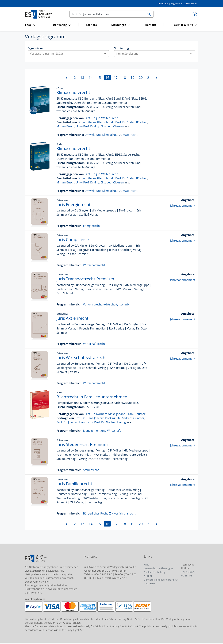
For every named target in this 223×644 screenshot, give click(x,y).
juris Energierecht (74, 204)
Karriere (91, 25)
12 (74, 78)
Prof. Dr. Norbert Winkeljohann (105, 414)
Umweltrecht (129, 135)
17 (116, 78)
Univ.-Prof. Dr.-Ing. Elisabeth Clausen (100, 126)
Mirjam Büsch (65, 126)
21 (149, 78)
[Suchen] (107, 14)
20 (141, 78)
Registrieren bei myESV (183, 3)
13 (82, 78)
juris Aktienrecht (72, 318)
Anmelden (163, 3)
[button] (34, 25)
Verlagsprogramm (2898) (69, 54)
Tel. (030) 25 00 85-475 (188, 574)
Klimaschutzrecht (73, 92)
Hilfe (147, 565)
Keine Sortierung (156, 54)
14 (91, 78)
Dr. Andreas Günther (131, 418)
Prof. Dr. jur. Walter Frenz (101, 118)
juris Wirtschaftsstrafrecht (82, 357)
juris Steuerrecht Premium (82, 444)
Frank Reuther (136, 414)
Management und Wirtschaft (102, 431)
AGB (146, 576)
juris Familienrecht (74, 484)
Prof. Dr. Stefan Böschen (131, 122)
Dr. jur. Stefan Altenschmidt (96, 122)
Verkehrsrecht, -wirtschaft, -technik (106, 304)
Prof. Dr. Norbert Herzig (110, 422)
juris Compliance (73, 239)
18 (124, 78)
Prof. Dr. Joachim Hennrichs (75, 422)
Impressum (151, 583)
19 (132, 78)
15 (99, 78)
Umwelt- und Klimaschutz (101, 135)
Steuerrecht (91, 470)
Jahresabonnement (183, 206)
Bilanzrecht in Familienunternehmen (92, 397)
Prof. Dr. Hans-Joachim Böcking (95, 418)
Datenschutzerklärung (157, 568)
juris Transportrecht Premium (85, 279)
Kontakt (151, 25)
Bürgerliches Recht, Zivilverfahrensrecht (109, 513)
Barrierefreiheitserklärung (159, 580)
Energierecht (92, 226)
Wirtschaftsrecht (94, 265)
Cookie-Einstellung (155, 572)
